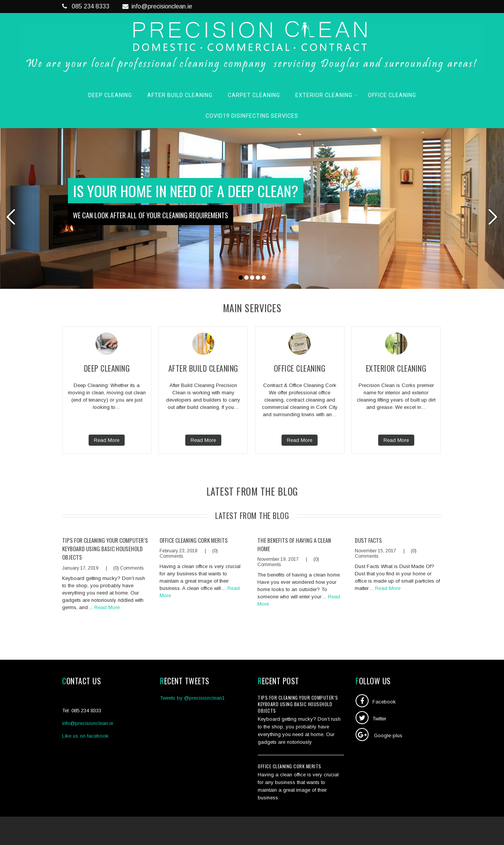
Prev (11, 217)
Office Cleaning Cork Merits (194, 540)
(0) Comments (128, 568)
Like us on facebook (85, 736)
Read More (107, 440)
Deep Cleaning (110, 95)
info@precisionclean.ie (157, 6)
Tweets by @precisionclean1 (192, 698)
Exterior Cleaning (327, 95)
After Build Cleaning (180, 95)
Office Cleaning (392, 95)
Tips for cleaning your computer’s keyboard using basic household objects (105, 549)
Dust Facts (368, 540)
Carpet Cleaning (254, 95)
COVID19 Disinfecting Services (252, 116)
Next (493, 217)
